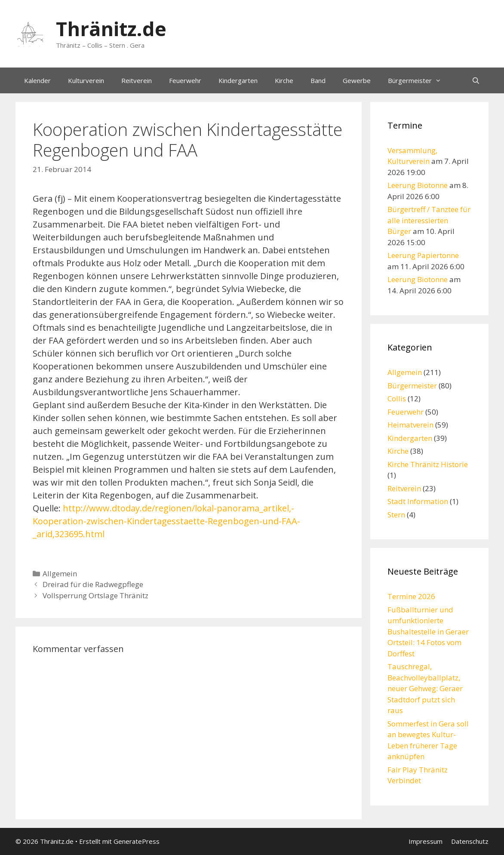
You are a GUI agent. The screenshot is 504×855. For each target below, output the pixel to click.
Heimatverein (410, 425)
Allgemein (60, 574)
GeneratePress (137, 841)
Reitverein (137, 80)
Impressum (426, 841)
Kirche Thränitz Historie (428, 464)
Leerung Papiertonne (423, 255)
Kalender (37, 80)
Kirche (284, 80)
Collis (397, 398)
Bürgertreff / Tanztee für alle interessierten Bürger (429, 220)
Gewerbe (357, 80)
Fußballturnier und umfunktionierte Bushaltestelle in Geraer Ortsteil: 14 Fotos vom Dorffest (428, 632)
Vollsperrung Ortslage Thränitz (95, 595)
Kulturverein (86, 80)
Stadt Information (418, 501)
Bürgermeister (419, 80)
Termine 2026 (411, 596)
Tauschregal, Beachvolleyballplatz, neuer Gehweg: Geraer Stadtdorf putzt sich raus (425, 688)
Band (318, 80)
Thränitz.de (111, 29)
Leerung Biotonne (418, 185)
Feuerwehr (185, 80)
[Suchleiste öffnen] (476, 80)
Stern (396, 515)
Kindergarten (238, 80)
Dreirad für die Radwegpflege (93, 584)
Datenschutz (470, 841)
